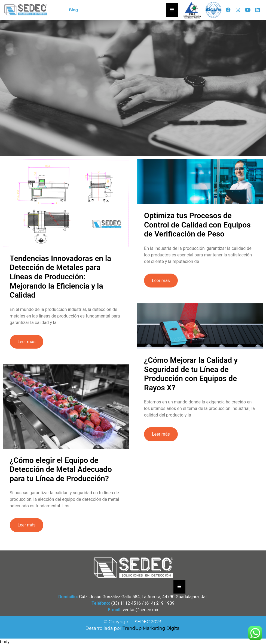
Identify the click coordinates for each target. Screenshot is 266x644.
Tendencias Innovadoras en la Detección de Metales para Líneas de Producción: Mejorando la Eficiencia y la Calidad (61, 277)
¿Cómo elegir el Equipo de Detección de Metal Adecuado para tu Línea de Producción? (61, 469)
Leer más (26, 342)
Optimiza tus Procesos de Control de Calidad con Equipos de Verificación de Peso (197, 225)
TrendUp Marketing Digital (152, 628)
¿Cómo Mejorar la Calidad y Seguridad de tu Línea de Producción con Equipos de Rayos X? (191, 374)
